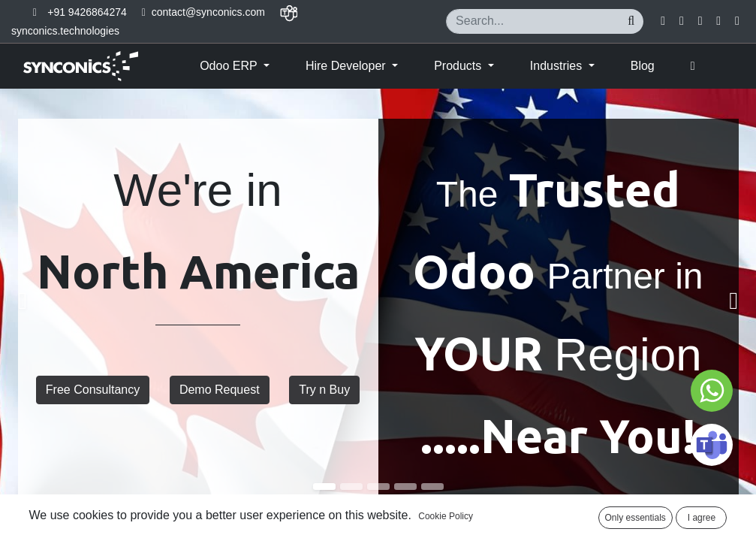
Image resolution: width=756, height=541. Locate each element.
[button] (693, 66)
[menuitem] (643, 66)
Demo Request (220, 390)
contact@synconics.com (208, 12)
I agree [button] (702, 518)
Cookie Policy (446, 516)
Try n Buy (324, 390)
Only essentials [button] (636, 518)
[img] (30, 301)
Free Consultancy (93, 390)
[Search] (631, 21)
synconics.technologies (65, 31)
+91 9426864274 (87, 12)
